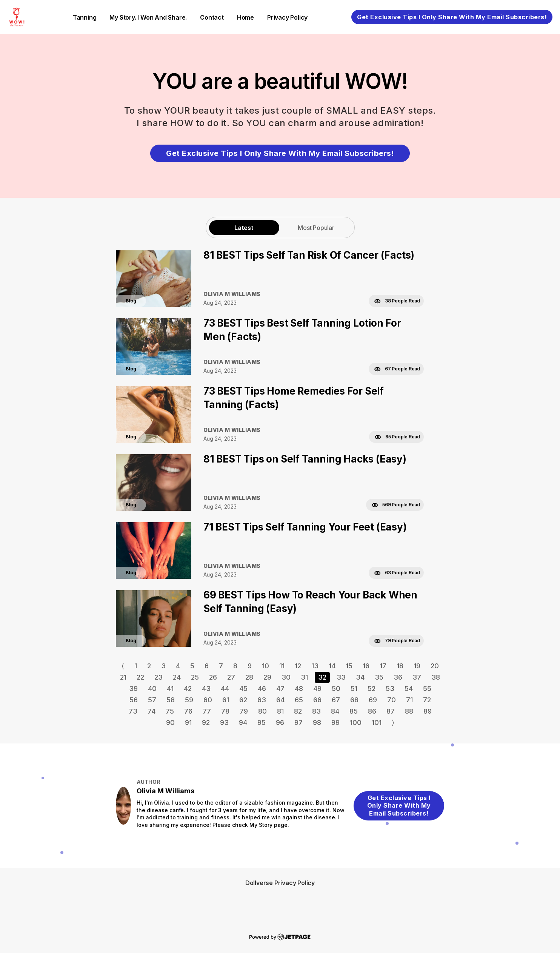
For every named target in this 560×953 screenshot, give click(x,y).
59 (189, 700)
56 (134, 700)
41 (170, 689)
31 (304, 677)
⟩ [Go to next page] (393, 722)
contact (212, 17)
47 (280, 689)
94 (243, 722)
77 (207, 711)
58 (171, 700)
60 (208, 700)
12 (298, 666)
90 (170, 722)
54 (409, 689)
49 (317, 689)
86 (372, 711)
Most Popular (316, 228)
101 (377, 722)
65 (299, 700)
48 (299, 689)
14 (332, 666)
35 (379, 677)
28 (249, 677)
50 (336, 689)
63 (262, 700)
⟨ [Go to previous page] (123, 666)
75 (170, 711)
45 (243, 689)
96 (280, 722)
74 (152, 711)
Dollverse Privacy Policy (280, 883)
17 (383, 666)
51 (354, 689)
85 (354, 711)
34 (360, 677)
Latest (244, 228)
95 (262, 722)
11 (282, 666)
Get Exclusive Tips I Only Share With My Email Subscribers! (452, 17)
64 (280, 700)
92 (206, 722)
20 (435, 666)
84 (335, 711)
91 (188, 722)
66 (317, 700)
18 (400, 666)
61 (226, 700)
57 (152, 700)
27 (231, 677)
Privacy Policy (287, 17)
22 (140, 677)
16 (366, 666)
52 (372, 689)
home (245, 17)
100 (356, 722)
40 (152, 689)
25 (195, 677)
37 (417, 677)
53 (390, 689)
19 (417, 666)
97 (298, 722)
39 (133, 689)
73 (133, 711)
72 (427, 700)
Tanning (85, 17)
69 (373, 700)
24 (177, 677)
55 (427, 689)
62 (243, 700)
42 (188, 689)
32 (322, 677)
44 (225, 689)
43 (206, 689)
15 (349, 666)
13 (315, 666)
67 (336, 700)
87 (391, 711)
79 (244, 711)
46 (262, 689)
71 (409, 700)
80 (262, 711)
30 (286, 677)
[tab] (244, 227)
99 (335, 722)
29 (267, 677)
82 (298, 711)
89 (428, 711)
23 (158, 677)
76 (188, 711)
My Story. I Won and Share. (148, 17)
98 (317, 722)
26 (213, 677)
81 (280, 711)
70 (392, 700)
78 (225, 711)
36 (398, 677)
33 (341, 677)
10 (265, 666)
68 (354, 700)
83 (316, 711)
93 (224, 722)
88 (409, 711)
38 (436, 677)
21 (123, 677)
